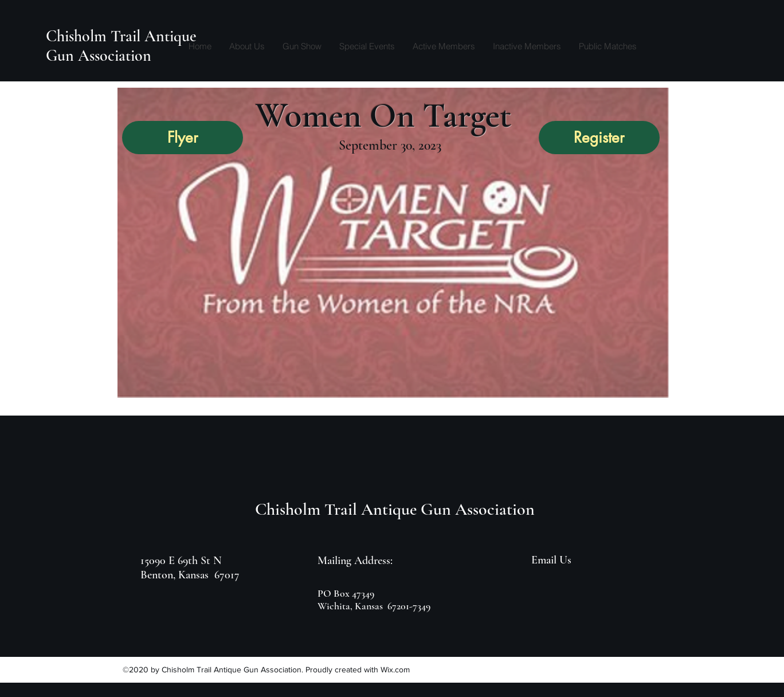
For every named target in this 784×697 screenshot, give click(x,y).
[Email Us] (552, 560)
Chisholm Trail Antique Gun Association (121, 46)
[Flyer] (183, 138)
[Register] (599, 138)
